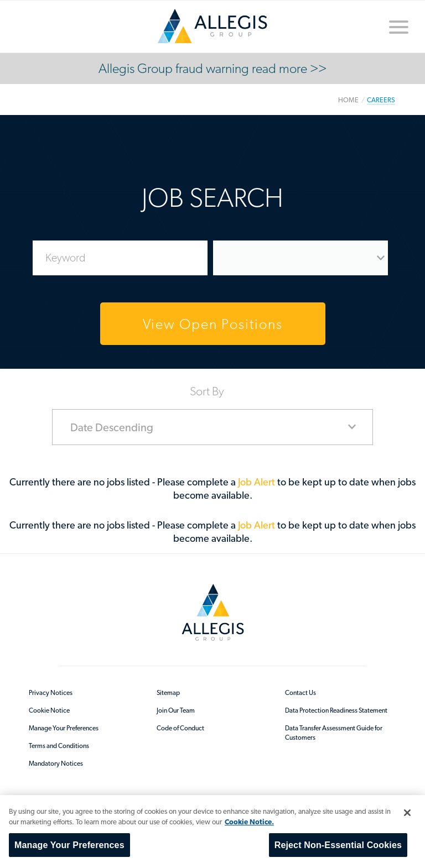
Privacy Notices (51, 693)
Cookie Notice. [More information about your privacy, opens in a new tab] (249, 822)
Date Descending (112, 427)
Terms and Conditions (59, 746)
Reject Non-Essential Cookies (338, 845)
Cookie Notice (49, 710)
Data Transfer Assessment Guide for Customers (334, 733)
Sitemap (168, 693)
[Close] (407, 813)
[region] (212, 832)
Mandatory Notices (56, 764)
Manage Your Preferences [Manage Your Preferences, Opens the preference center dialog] (69, 845)
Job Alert (258, 482)
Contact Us (300, 693)
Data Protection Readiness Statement (336, 710)
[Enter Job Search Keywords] (120, 258)
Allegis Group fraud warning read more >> (212, 68)
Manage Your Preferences (64, 728)
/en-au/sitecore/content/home (212, 26)
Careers (381, 100)
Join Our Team (176, 710)
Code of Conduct (180, 728)
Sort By (207, 390)
